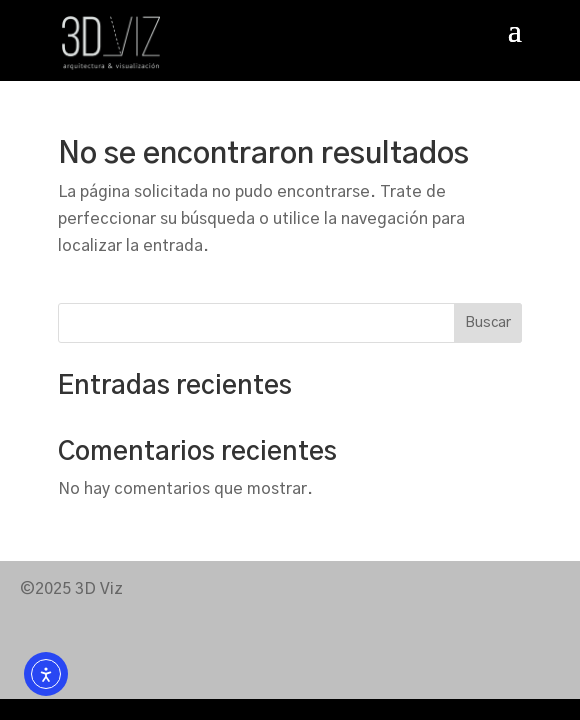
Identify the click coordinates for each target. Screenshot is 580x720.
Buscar (488, 323)
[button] (515, 43)
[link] (111, 42)
